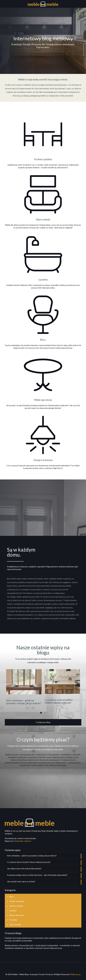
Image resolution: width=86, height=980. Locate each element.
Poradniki (13, 920)
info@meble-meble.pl (22, 841)
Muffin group (75, 974)
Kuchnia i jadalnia (16, 906)
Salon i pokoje (15, 924)
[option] (24, 689)
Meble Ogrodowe (17, 915)
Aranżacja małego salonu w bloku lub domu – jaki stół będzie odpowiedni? (37, 875)
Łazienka (13, 911)
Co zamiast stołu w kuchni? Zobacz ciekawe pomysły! (59, 701)
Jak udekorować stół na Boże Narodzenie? (24, 869)
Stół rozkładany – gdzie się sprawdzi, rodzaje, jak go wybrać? (24, 702)
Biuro (12, 897)
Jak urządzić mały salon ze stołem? (21, 881)
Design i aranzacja (17, 901)
